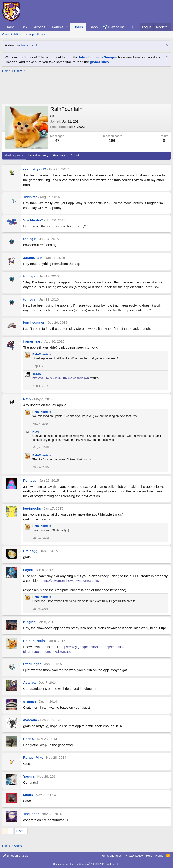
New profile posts (37, 34)
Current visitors (12, 34)
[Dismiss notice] (166, 45)
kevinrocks (32, 508)
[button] (67, 27)
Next (19, 831)
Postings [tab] (59, 155)
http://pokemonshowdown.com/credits (71, 581)
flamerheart (32, 341)
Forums (58, 27)
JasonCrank (33, 258)
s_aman (30, 701)
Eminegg (30, 551)
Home (10, 27)
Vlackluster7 (33, 220)
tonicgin (30, 239)
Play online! (117, 27)
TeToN (37, 374)
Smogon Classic (16, 856)
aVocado (30, 720)
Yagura (29, 776)
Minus (28, 795)
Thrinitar (30, 197)
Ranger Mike (33, 757)
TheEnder (31, 814)
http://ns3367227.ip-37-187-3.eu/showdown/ (61, 378)
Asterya (29, 682)
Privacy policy (134, 856)
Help (149, 856)
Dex (24, 27)
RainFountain (42, 354)
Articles (40, 27)
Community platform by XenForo (86, 864)
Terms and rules (111, 856)
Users (78, 27)
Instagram (29, 45)
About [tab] (75, 155)
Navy (27, 399)
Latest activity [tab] (38, 155)
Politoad (30, 480)
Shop (94, 27)
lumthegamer (34, 322)
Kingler (29, 622)
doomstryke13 (35, 169)
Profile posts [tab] (14, 155)
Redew (29, 739)
